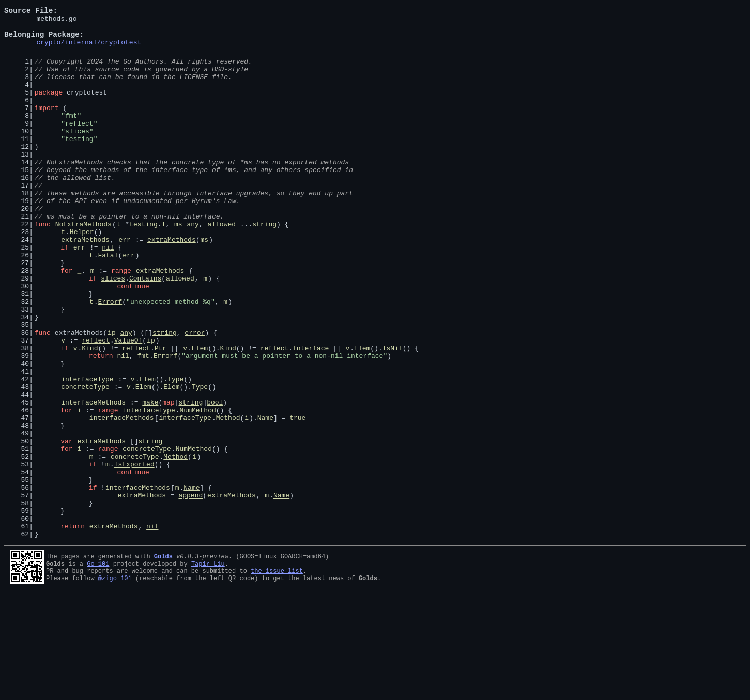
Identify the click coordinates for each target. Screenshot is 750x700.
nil (108, 293)
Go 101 (98, 667)
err (124, 284)
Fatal (108, 303)
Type (175, 452)
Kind (90, 414)
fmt (143, 424)
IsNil (393, 414)
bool (215, 479)
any (193, 266)
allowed (221, 266)
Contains (145, 331)
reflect (96, 405)
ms (178, 266)
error (195, 396)
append (190, 591)
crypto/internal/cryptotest (89, 50)
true (297, 498)
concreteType (85, 461)
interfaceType (87, 452)
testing (143, 266)
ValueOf (128, 405)
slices (113, 331)
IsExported (134, 554)
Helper (82, 275)
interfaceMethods (93, 479)
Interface (311, 414)
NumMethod (197, 489)
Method (228, 498)
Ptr (160, 414)
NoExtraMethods (83, 266)
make (150, 479)
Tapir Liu (208, 667)
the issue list (277, 676)
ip (112, 396)
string (264, 266)
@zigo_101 (115, 685)
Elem (200, 414)
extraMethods (85, 284)
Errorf (110, 359)
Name (265, 498)
